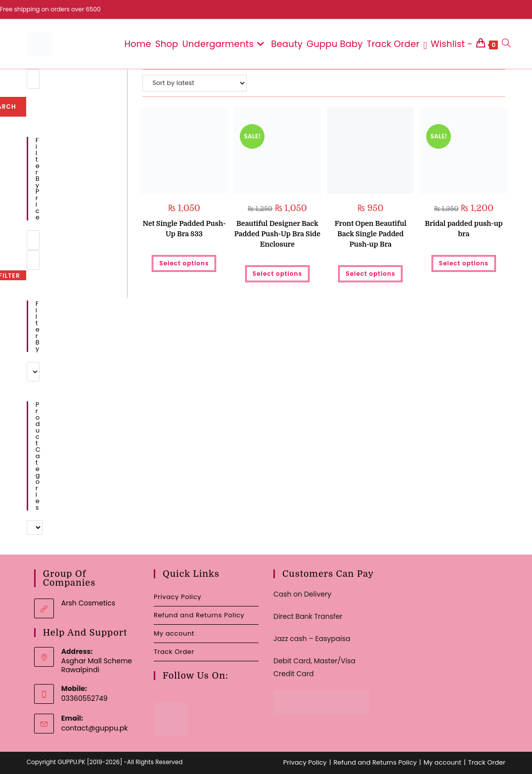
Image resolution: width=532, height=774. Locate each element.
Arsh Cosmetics (88, 603)
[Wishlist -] (448, 44)
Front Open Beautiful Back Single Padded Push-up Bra (371, 234)
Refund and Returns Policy (199, 615)
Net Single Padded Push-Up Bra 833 (184, 229)
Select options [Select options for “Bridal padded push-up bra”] (464, 263)
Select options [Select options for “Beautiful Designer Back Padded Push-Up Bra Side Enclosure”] (277, 274)
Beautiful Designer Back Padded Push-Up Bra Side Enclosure (277, 234)
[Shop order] (195, 83)
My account (174, 633)
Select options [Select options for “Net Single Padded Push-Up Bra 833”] (184, 263)
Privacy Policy (177, 597)
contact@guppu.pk (95, 728)
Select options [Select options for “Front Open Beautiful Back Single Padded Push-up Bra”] (370, 274)
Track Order (174, 652)
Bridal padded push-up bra (464, 229)
